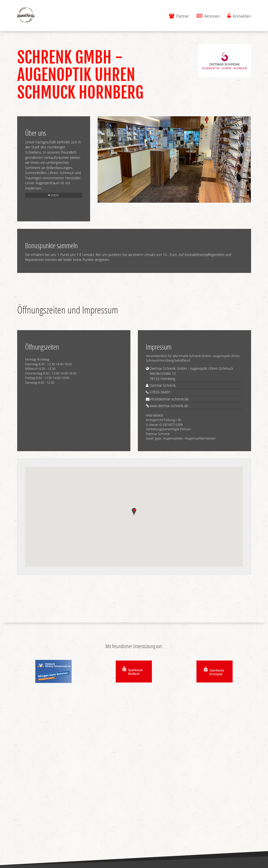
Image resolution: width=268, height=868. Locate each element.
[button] (134, 512)
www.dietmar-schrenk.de (169, 406)
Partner (179, 16)
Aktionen (208, 16)
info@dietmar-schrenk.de (169, 399)
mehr (55, 195)
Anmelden (239, 16)
